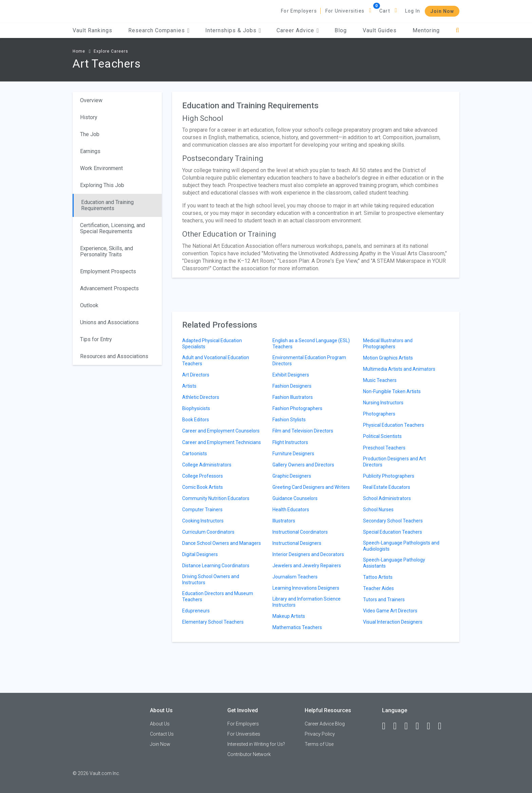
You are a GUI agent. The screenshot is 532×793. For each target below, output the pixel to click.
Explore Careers (111, 51)
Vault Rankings (92, 30)
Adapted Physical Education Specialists (212, 344)
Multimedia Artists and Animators (399, 369)
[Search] (458, 30)
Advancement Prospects (109, 288)
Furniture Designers (293, 454)
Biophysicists (196, 408)
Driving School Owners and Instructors (211, 579)
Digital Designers (200, 554)
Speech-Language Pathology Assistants (394, 563)
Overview (91, 100)
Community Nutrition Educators (216, 498)
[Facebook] (387, 726)
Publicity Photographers (389, 476)
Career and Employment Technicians (222, 442)
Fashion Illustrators (293, 397)
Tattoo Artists (378, 577)
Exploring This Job (102, 185)
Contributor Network (249, 754)
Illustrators (284, 521)
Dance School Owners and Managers (222, 543)
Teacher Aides (378, 588)
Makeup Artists (289, 616)
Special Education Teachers (393, 532)
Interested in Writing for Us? (256, 744)
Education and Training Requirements (107, 205)
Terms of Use (319, 744)
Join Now (442, 11)
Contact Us (162, 734)
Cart (385, 11)
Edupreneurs (196, 611)
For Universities (345, 11)
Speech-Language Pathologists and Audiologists (401, 546)
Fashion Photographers (297, 408)
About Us (160, 724)
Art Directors (196, 375)
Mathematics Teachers (297, 627)
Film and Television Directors (303, 431)
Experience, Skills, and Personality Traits (107, 251)
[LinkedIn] (398, 726)
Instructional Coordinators (300, 532)
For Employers (299, 11)
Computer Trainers (202, 510)
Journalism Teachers (295, 577)
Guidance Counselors (295, 498)
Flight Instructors (290, 442)
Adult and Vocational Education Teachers (216, 361)
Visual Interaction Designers (393, 622)
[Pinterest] (432, 726)
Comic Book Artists (203, 487)
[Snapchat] (443, 726)
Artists (189, 386)
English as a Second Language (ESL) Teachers (311, 344)
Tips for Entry (96, 339)
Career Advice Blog (325, 724)
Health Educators (291, 510)
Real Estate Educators (387, 487)
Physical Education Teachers (394, 425)
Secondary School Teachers (393, 521)
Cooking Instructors (203, 521)
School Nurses (378, 510)
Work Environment (101, 168)
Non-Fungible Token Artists (392, 391)
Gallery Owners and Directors (303, 465)
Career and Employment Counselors (221, 431)
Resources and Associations (114, 356)
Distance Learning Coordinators (216, 566)
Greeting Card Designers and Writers (311, 487)
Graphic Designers (292, 476)
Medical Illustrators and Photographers (388, 344)
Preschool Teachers (384, 448)
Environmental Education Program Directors (309, 361)
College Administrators (207, 465)
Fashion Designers (292, 386)
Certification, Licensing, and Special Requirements (112, 228)
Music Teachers (380, 380)
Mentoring (426, 30)
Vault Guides (380, 30)
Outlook (89, 305)
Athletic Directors (201, 397)
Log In (413, 11)
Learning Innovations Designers (306, 588)
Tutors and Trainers (384, 600)
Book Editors (196, 420)
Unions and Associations (109, 322)
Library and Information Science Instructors (307, 602)
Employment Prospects (108, 271)
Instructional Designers (297, 543)
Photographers (379, 414)
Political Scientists (382, 436)
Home (79, 51)
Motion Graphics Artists (388, 358)
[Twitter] (409, 726)
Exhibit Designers (291, 375)
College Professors (203, 476)
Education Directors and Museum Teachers (218, 596)
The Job (90, 134)
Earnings (90, 151)
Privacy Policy (320, 734)
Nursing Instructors (383, 403)
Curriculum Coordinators (208, 532)
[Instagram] (420, 726)
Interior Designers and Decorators (308, 554)
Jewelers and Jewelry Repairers (307, 566)
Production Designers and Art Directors (394, 462)
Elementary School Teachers (213, 622)
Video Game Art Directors (390, 611)
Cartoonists (195, 454)
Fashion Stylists (289, 420)
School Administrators (387, 498)
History (89, 117)
